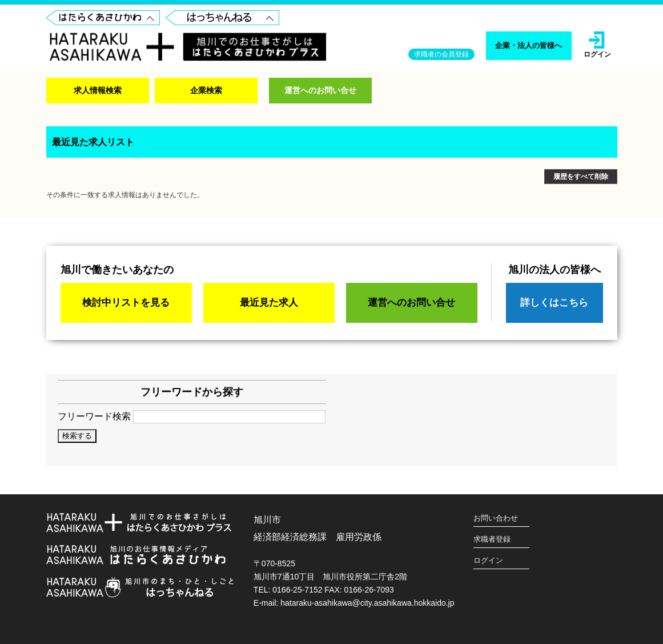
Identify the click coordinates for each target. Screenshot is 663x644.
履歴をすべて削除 (581, 177)
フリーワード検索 (192, 416)
